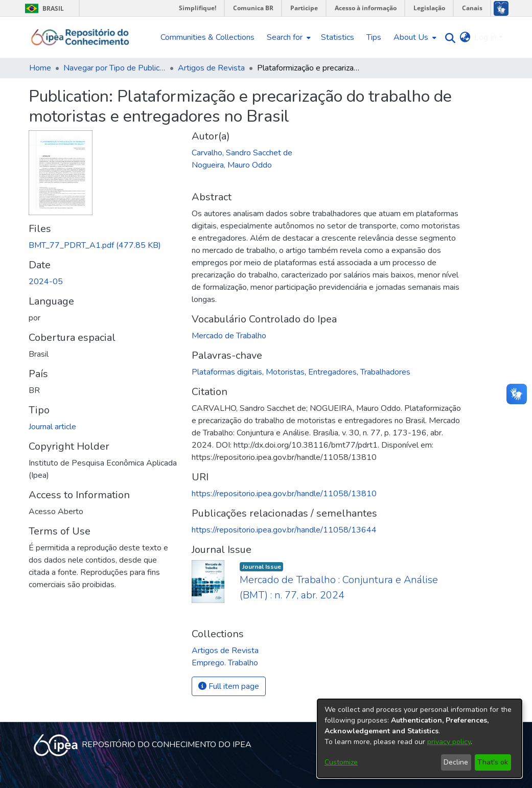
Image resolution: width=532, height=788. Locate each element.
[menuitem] (288, 37)
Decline (456, 762)
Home (40, 68)
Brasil (43, 8)
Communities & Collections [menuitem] (207, 37)
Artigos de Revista (211, 68)
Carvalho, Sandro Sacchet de (242, 153)
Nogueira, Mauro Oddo (232, 165)
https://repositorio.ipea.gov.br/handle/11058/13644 (284, 530)
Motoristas (285, 372)
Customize (341, 762)
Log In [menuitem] (485, 37)
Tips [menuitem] (374, 37)
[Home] (80, 37)
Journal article (52, 427)
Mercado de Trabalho (229, 336)
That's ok (493, 762)
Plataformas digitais (227, 372)
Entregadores (332, 372)
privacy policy (449, 742)
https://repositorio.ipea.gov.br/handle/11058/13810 (284, 494)
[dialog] (420, 738)
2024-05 (46, 282)
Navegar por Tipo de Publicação (114, 68)
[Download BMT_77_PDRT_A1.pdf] (95, 245)
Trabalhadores (385, 372)
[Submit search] (447, 38)
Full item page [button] (229, 686)
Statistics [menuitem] (338, 37)
